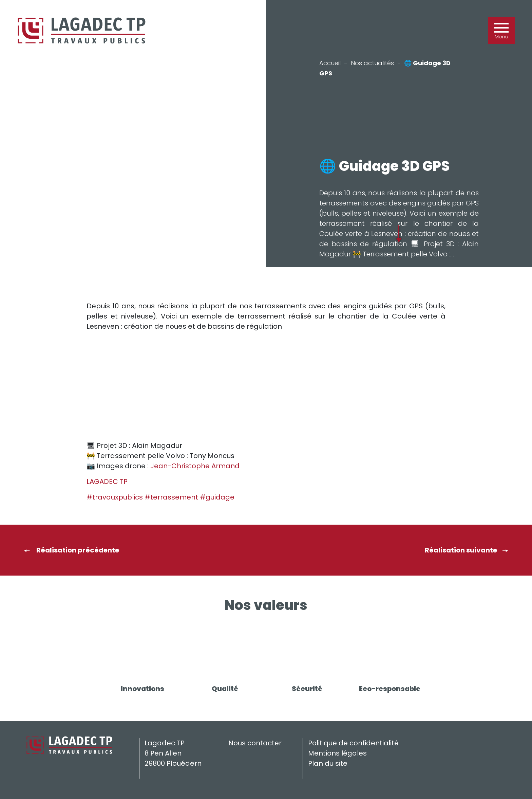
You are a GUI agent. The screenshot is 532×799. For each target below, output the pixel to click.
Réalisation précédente (71, 550)
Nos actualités (372, 63)
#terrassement (171, 497)
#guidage (217, 497)
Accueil (330, 63)
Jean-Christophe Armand (195, 466)
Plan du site (328, 763)
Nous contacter (255, 743)
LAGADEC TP (107, 482)
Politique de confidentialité (353, 743)
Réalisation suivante (467, 550)
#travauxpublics (115, 497)
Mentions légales (337, 753)
